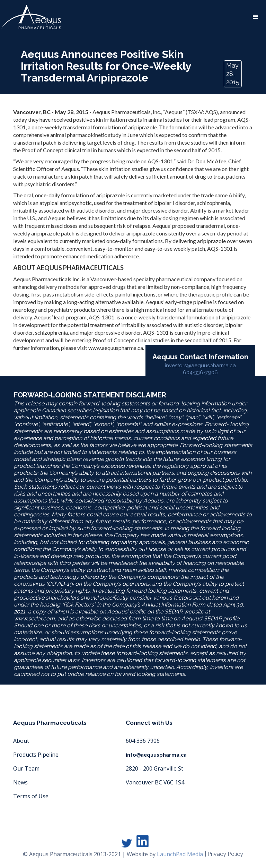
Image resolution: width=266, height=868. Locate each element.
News (20, 782)
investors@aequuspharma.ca (200, 366)
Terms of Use (31, 796)
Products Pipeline (36, 755)
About (21, 741)
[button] (256, 17)
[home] (31, 17)
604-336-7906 (200, 372)
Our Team (26, 768)
